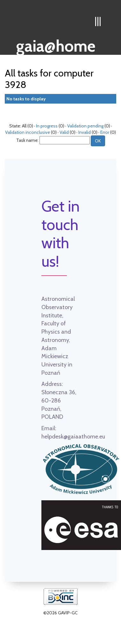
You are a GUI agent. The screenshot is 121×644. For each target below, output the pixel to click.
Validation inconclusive (28, 132)
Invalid (85, 132)
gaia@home (56, 44)
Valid (64, 132)
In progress (47, 126)
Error (105, 132)
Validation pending (85, 126)
